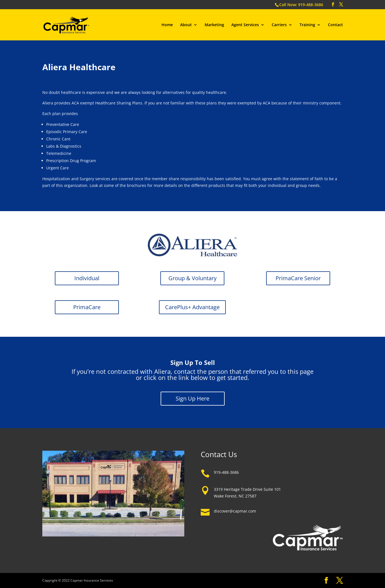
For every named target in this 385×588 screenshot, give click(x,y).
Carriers (279, 25)
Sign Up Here (192, 398)
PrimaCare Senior (298, 278)
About (186, 25)
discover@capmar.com (235, 511)
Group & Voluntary (192, 278)
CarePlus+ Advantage (192, 307)
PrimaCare (87, 307)
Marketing (214, 25)
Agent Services (245, 25)
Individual (87, 278)
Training (307, 25)
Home (167, 25)
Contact (335, 25)
